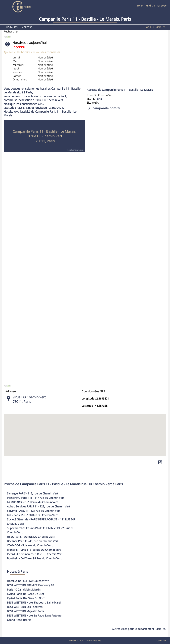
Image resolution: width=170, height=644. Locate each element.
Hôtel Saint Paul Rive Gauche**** (28, 581)
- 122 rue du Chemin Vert (32, 502)
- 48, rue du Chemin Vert (33, 541)
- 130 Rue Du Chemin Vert (32, 515)
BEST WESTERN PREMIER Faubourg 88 (30, 585)
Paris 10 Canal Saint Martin (24, 590)
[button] (85, 432)
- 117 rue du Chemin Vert (36, 498)
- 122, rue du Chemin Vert (39, 506)
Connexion (161, 641)
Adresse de (120, 90)
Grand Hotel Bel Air (19, 620)
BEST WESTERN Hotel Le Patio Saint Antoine (34, 616)
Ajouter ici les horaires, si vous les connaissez (32, 52)
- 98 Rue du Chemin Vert (34, 558)
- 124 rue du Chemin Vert (34, 511)
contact (72, 641)
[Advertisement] (123, 64)
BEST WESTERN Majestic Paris (25, 611)
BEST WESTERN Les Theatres (25, 607)
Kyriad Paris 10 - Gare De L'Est (26, 594)
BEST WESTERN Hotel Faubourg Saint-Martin (35, 603)
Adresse (27, 27)
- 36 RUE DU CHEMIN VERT (31, 537)
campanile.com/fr (106, 108)
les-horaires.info (94, 641)
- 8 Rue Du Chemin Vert (34, 550)
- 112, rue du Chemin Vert (33, 493)
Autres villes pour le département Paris (139, 629)
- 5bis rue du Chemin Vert (30, 545)
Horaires (12, 27)
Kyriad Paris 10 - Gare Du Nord (26, 598)
